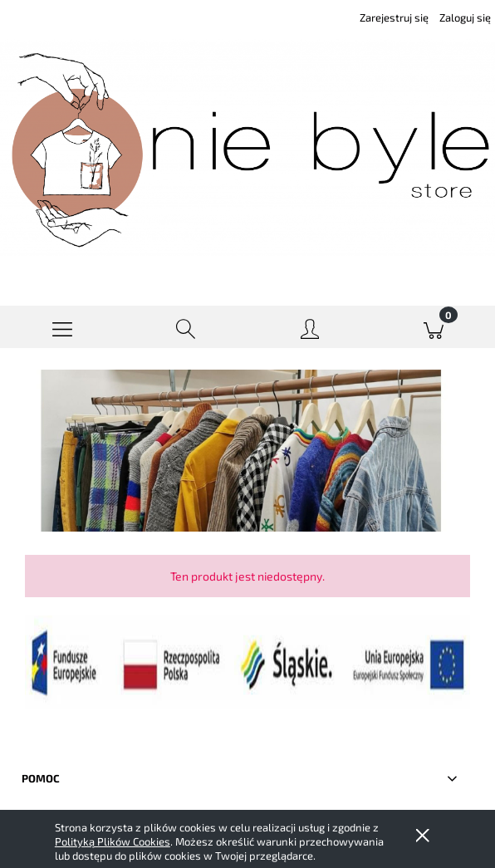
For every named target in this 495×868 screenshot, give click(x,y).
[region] (247, 451)
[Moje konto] (309, 330)
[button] (62, 327)
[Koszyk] (433, 327)
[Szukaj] (186, 327)
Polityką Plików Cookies (113, 841)
